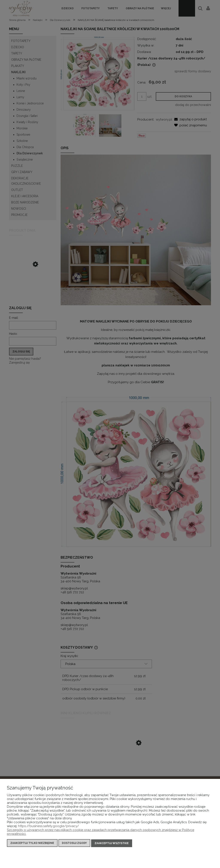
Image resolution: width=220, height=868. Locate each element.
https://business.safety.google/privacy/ (49, 826)
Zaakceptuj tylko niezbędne (32, 843)
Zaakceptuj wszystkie (112, 843)
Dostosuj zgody (74, 843)
